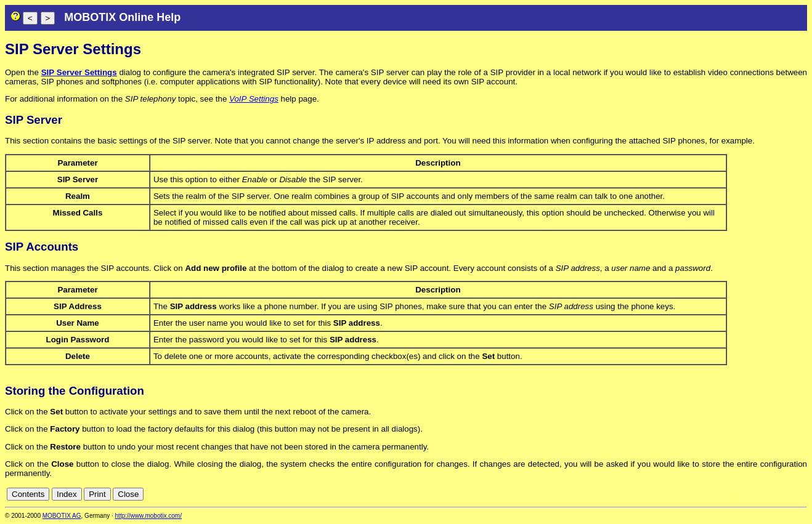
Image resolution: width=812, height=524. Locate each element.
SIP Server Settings (79, 72)
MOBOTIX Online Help (122, 17)
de (733, 494)
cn (720, 494)
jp (790, 494)
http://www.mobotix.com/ (148, 516)
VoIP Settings (254, 99)
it (780, 494)
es (760, 494)
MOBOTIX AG (62, 516)
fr (771, 494)
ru (802, 494)
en (747, 494)
